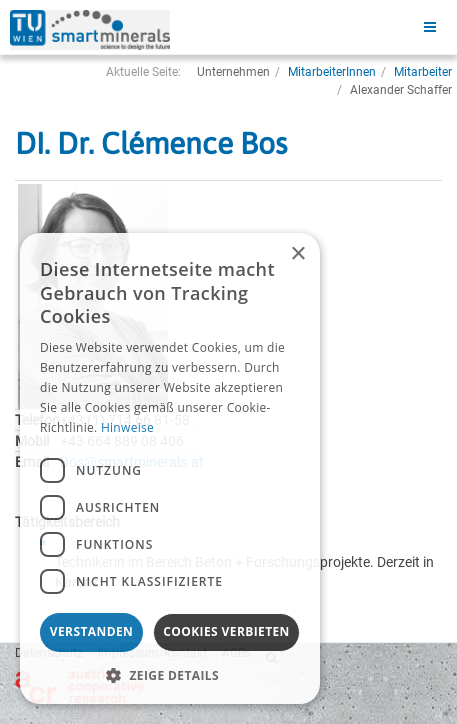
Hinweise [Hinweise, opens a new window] (127, 427)
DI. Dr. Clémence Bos (151, 143)
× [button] (297, 254)
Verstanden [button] (91, 631)
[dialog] (170, 468)
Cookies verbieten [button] (226, 631)
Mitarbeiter (423, 72)
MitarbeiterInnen (332, 72)
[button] (170, 674)
